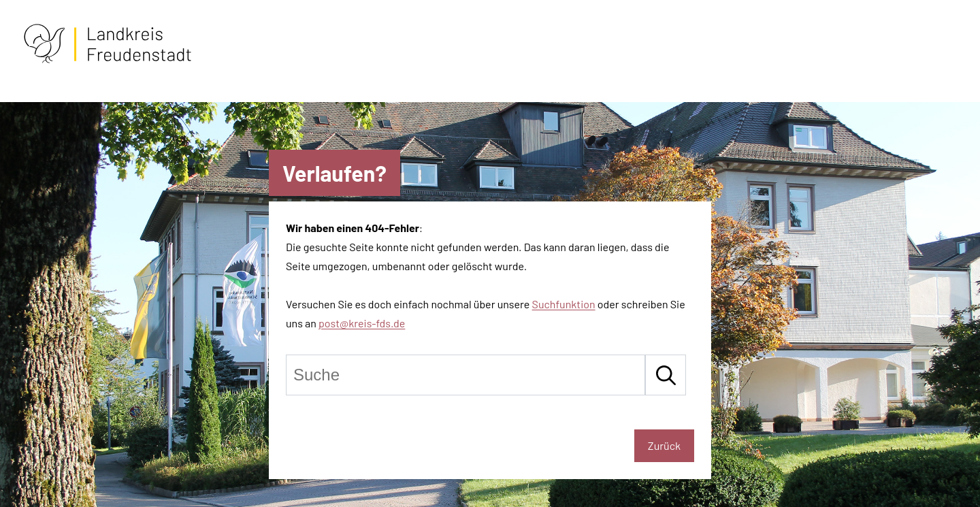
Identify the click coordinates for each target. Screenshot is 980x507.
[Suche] (465, 375)
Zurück (664, 445)
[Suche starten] (666, 375)
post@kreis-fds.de (362, 323)
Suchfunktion (564, 304)
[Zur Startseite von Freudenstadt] (108, 60)
